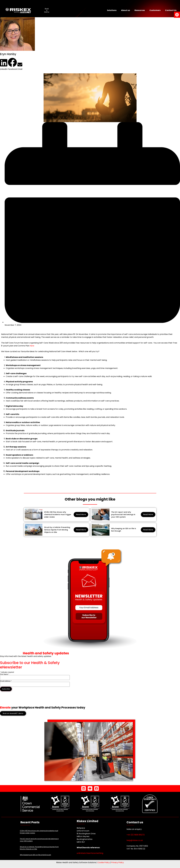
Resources (140, 10)
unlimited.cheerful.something (90, 853)
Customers (155, 10)
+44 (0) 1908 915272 (136, 835)
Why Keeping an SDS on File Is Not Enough (124, 530)
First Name (5, 674)
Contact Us (171, 10)
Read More (81, 514)
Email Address (6, 681)
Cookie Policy (104, 862)
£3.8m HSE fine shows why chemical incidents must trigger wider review (58, 515)
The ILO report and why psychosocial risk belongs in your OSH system (123, 515)
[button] (4, 65)
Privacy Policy (117, 862)
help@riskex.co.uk (135, 840)
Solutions (112, 10)
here (32, 346)
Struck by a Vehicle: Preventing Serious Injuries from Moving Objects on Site (57, 530)
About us (126, 10)
